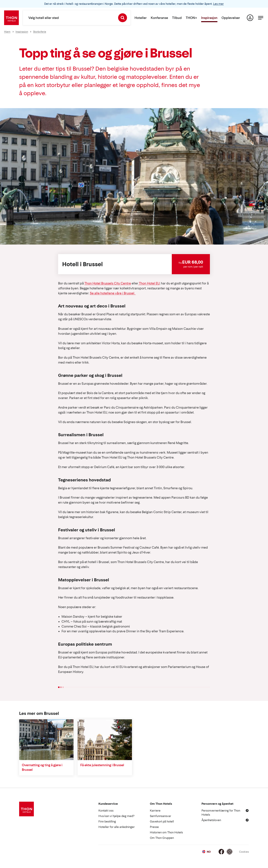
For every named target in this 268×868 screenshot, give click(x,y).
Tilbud (177, 18)
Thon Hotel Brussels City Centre (108, 283)
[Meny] (261, 18)
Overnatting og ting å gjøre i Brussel (42, 767)
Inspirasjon (209, 18)
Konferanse (159, 18)
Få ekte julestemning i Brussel (102, 765)
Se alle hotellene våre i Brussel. (113, 293)
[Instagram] (230, 852)
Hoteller (141, 18)
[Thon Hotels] (11, 18)
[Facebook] (221, 852)
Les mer (218, 4)
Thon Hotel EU (149, 283)
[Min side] (250, 18)
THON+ (191, 18)
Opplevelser (231, 18)
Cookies (244, 852)
